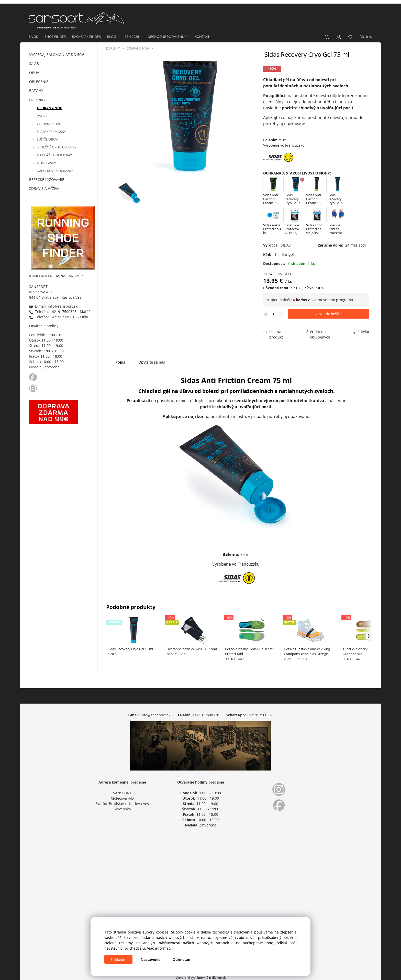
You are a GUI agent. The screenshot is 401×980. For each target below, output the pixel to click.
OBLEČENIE (39, 82)
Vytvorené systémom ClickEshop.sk (201, 977)
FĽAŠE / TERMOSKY (51, 132)
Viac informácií (160, 948)
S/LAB (34, 63)
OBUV (34, 73)
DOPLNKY (37, 100)
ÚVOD (34, 37)
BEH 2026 (132, 37)
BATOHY (36, 91)
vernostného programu (333, 300)
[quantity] (273, 314)
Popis (120, 362)
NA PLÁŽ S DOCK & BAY (54, 155)
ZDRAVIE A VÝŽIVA (44, 188)
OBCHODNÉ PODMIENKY (167, 37)
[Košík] (366, 37)
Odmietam (182, 959)
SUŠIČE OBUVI (48, 139)
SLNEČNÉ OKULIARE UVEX (57, 147)
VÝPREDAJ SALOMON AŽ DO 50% (57, 55)
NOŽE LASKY (46, 163)
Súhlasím (118, 959)
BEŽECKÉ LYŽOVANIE (47, 179)
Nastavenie (151, 959)
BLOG (112, 37)
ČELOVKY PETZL (49, 124)
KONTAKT (202, 37)
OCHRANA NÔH (50, 108)
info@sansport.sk (155, 715)
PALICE (42, 116)
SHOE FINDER (55, 37)
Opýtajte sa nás (152, 362)
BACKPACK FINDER (86, 37)
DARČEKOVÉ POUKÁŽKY (55, 171)
